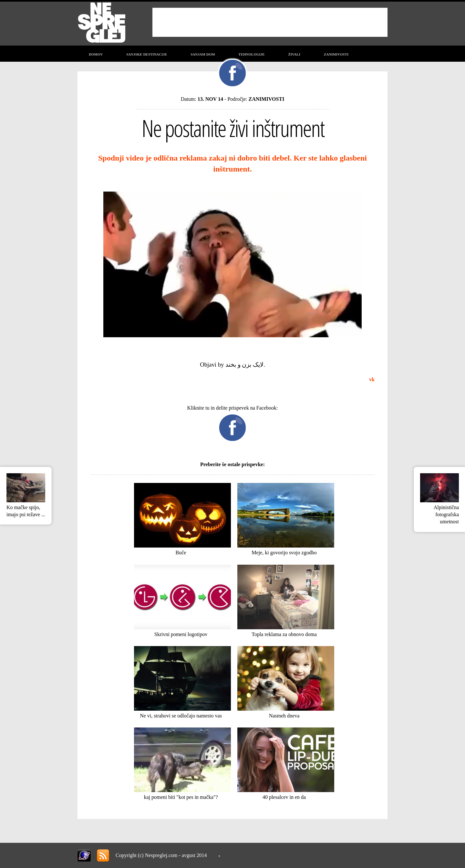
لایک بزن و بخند (244, 365)
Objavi (208, 365)
